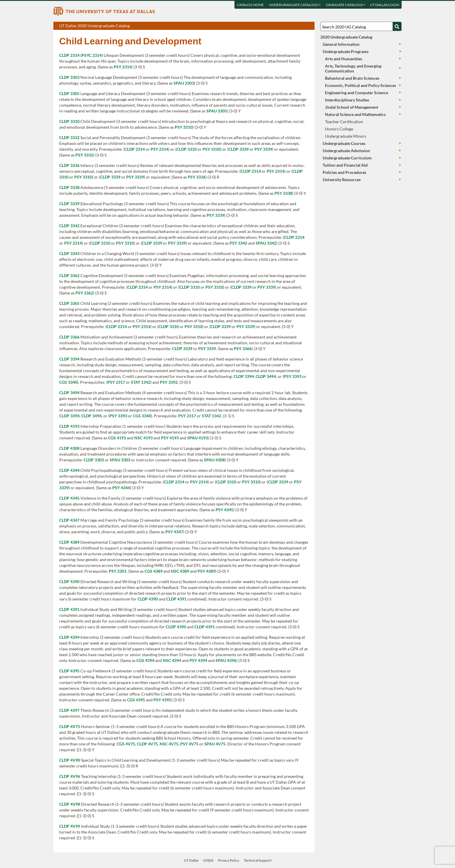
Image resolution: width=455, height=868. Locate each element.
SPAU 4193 (197, 438)
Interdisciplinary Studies (347, 100)
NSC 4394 (172, 660)
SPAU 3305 (217, 111)
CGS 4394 (145, 660)
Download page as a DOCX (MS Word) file (296, 26)
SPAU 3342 (266, 243)
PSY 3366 (243, 349)
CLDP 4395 (69, 671)
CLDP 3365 (69, 303)
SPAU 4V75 (215, 744)
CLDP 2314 (69, 55)
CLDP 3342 (69, 226)
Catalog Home (250, 5)
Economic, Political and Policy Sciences (361, 85)
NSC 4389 (180, 571)
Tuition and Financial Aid (345, 165)
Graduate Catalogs (346, 5)
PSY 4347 (174, 532)
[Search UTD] (397, 26)
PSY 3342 (238, 243)
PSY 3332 (84, 155)
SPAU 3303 (184, 83)
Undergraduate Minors (346, 136)
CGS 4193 (117, 438)
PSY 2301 (118, 571)
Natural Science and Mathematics (355, 114)
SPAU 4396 (226, 660)
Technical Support (258, 860)
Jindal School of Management (352, 107)
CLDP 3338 (69, 187)
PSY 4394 (198, 660)
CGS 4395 (136, 700)
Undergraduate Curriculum (347, 158)
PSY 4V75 (189, 744)
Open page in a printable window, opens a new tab (303, 26)
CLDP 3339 (239, 149)
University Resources (342, 180)
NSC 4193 (143, 438)
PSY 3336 (197, 177)
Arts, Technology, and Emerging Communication (353, 68)
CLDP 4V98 (70, 804)
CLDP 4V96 (70, 776)
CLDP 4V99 (70, 826)
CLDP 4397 (69, 710)
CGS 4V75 (126, 744)
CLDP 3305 (69, 93)
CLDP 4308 (69, 448)
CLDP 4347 (69, 520)
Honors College (339, 129)
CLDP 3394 (69, 359)
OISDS (208, 860)
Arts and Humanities (344, 59)
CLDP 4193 (69, 426)
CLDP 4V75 (70, 726)
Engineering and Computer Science (356, 93)
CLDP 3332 (69, 138)
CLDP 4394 (69, 637)
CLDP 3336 (69, 165)
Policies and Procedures (344, 172)
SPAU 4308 (214, 460)
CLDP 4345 (69, 498)
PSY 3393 (293, 376)
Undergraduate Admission (346, 151)
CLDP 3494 (266, 376)
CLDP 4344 (69, 470)
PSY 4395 (162, 700)
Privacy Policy (229, 860)
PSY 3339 (263, 149)
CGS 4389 (154, 571)
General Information (341, 44)
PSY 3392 (169, 382)
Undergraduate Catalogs (295, 5)
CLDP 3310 (69, 121)
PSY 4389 (206, 571)
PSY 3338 (283, 193)
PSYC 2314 (92, 55)
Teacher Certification (344, 122)
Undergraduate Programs (346, 51)
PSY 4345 (224, 510)
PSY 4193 (170, 438)
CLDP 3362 (69, 275)
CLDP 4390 (69, 582)
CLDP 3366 (69, 337)
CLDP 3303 (69, 77)
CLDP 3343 (69, 253)
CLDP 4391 (176, 599)
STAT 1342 (141, 382)
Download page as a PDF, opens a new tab (289, 26)
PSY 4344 (121, 488)
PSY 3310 (184, 127)
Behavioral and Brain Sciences (352, 78)
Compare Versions (309, 26)
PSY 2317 (116, 382)
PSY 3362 (84, 293)
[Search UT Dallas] (361, 26)
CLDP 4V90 (70, 760)
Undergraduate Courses (344, 143)
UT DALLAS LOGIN (385, 5)
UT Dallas (191, 860)
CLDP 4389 (69, 542)
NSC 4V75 (169, 744)
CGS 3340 (68, 382)
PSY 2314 (123, 67)
